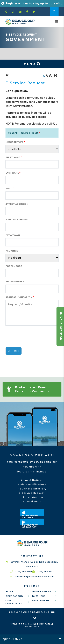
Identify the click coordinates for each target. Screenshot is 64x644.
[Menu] (57, 22)
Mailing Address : (17, 220)
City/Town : (13, 235)
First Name (14, 157)
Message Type (15, 142)
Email (10, 188)
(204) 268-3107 (43, 571)
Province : (12, 251)
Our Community (14, 602)
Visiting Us (41, 600)
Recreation (14, 596)
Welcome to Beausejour (20, 22)
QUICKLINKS (13, 639)
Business (39, 596)
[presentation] (31, 338)
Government (42, 591)
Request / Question (20, 297)
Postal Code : (14, 266)
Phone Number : (15, 281)
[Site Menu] (32, 64)
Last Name (13, 173)
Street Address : (17, 204)
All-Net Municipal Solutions (32, 625)
